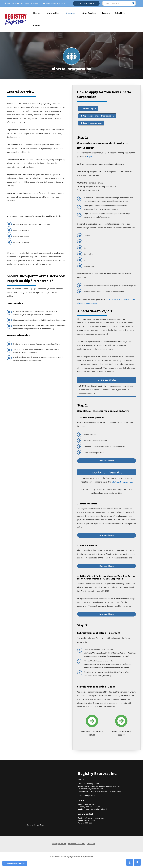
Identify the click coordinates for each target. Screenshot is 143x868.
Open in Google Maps (35, 832)
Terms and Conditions (76, 849)
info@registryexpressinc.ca (122, 482)
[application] (43, 16)
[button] (86, 3)
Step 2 (89, 149)
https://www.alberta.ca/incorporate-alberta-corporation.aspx (103, 304)
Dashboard (91, 849)
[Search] (134, 3)
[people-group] (71, 48)
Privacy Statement (57, 849)
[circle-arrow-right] (92, 728)
